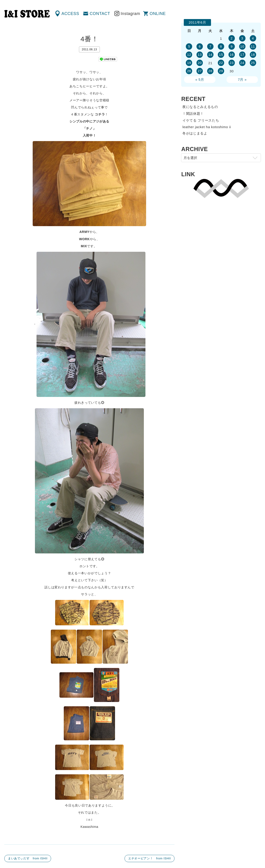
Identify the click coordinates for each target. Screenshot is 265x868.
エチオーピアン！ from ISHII (150, 858)
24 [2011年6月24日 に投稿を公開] (242, 63)
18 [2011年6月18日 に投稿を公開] (253, 55)
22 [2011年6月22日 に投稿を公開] (221, 63)
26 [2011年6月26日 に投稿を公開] (189, 71)
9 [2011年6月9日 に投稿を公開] (232, 46)
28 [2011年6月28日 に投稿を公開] (210, 71)
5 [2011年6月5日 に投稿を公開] (189, 46)
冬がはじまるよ (195, 133)
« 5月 (200, 79)
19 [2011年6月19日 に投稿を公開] (189, 63)
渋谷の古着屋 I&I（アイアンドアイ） (27, 14)
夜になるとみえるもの (200, 107)
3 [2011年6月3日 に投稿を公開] (242, 38)
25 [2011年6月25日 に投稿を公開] (253, 63)
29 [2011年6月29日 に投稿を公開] (221, 71)
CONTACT (100, 14)
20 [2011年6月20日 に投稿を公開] (200, 63)
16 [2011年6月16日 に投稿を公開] (232, 55)
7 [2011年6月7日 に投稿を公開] (210, 46)
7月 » (242, 79)
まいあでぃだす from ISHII (28, 858)
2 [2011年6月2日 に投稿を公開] (232, 38)
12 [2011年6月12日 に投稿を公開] (189, 55)
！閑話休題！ (193, 114)
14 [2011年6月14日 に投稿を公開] (210, 55)
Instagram (130, 14)
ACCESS (70, 14)
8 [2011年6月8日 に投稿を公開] (221, 46)
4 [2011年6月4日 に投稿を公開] (253, 38)
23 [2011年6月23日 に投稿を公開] (232, 63)
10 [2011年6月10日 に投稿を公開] (242, 46)
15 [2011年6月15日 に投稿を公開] (221, 55)
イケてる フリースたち (201, 120)
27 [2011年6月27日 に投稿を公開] (200, 71)
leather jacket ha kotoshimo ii (207, 127)
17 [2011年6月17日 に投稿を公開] (242, 55)
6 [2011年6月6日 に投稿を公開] (200, 46)
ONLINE (158, 14)
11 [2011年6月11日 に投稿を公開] (253, 46)
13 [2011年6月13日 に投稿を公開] (200, 55)
